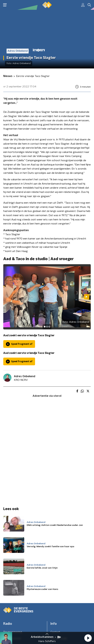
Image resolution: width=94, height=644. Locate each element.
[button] (88, 638)
